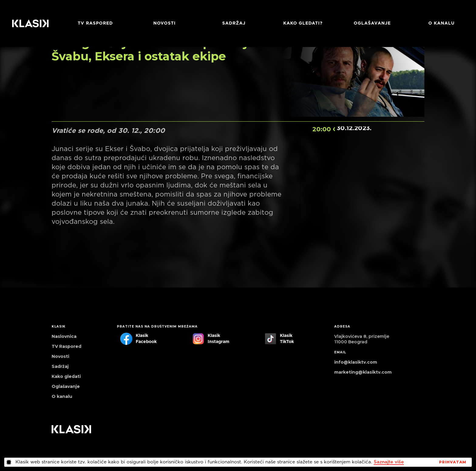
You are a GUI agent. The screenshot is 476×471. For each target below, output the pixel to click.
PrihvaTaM (453, 462)
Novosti (165, 23)
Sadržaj (234, 23)
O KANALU (442, 23)
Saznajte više (389, 462)
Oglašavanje (372, 23)
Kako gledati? (303, 23)
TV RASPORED (95, 23)
